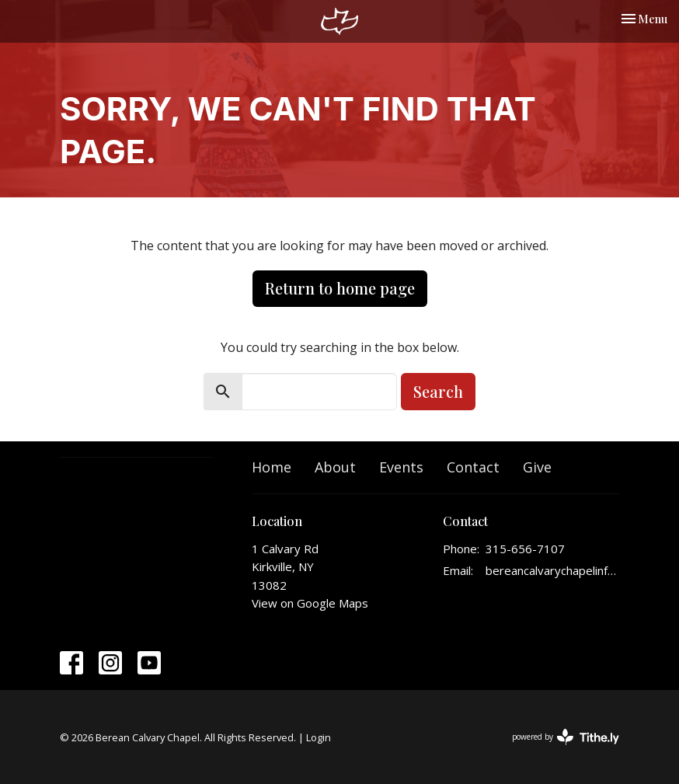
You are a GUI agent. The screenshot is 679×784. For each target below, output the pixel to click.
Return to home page (340, 288)
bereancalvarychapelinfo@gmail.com (552, 570)
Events (401, 467)
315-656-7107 (525, 549)
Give (537, 467)
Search (438, 391)
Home (272, 467)
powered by (566, 737)
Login (319, 737)
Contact (473, 467)
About (335, 467)
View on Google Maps (310, 603)
